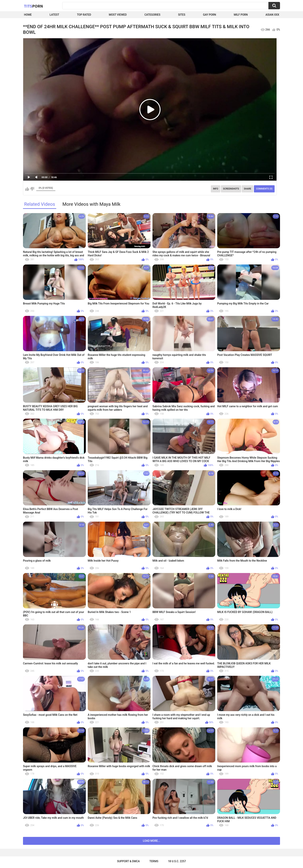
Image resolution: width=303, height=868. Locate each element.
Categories (152, 15)
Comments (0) (264, 189)
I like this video (27, 189)
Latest (54, 15)
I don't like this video (32, 189)
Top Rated (84, 15)
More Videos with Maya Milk (91, 204)
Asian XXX (272, 15)
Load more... (152, 841)
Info (216, 189)
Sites (182, 15)
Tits (33, 6)
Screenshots (231, 189)
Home (28, 15)
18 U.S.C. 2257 (177, 861)
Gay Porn (210, 15)
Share (248, 189)
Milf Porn (241, 15)
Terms (154, 861)
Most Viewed (118, 15)
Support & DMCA (128, 861)
